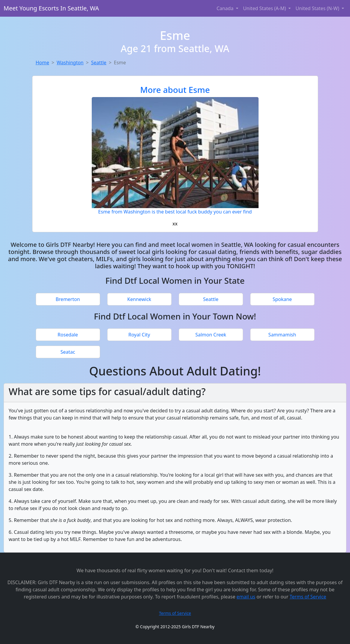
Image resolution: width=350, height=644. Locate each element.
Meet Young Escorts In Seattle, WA (51, 8)
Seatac (68, 352)
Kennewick (139, 299)
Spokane (282, 299)
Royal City (139, 335)
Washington (70, 63)
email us (246, 597)
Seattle (99, 63)
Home (43, 63)
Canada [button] (226, 8)
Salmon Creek (211, 335)
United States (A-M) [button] (265, 8)
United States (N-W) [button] (318, 8)
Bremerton (68, 299)
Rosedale (68, 335)
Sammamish (282, 335)
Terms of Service (308, 597)
